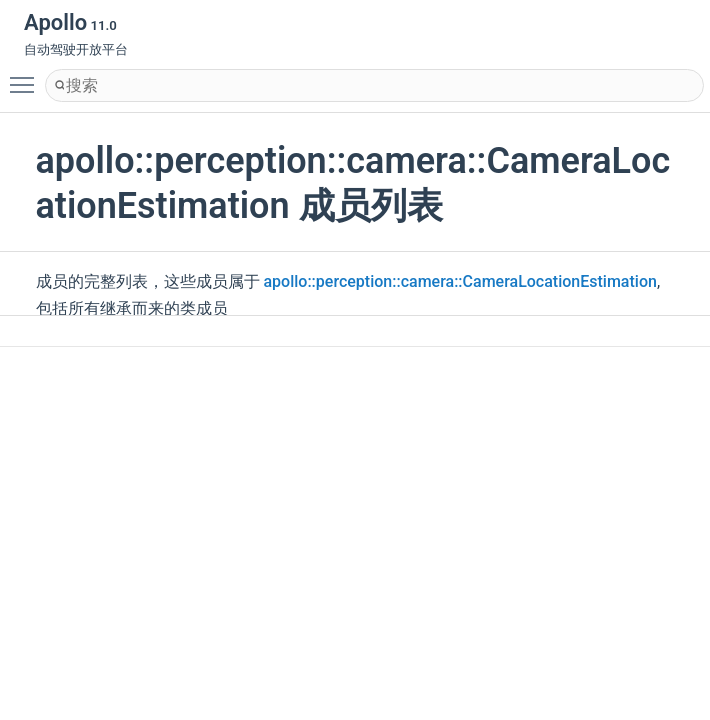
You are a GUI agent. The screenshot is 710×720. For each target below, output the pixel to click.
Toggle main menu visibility (27, 76)
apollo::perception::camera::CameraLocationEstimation (459, 281)
